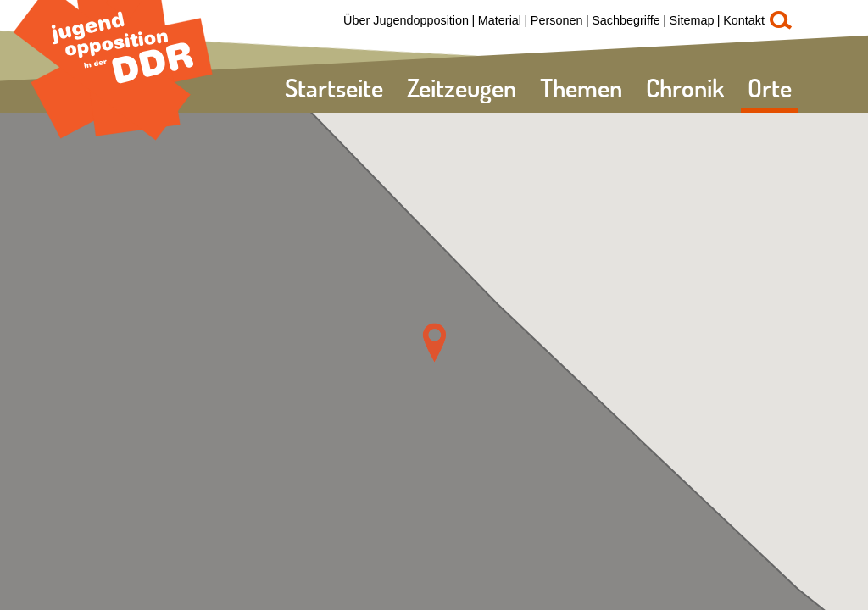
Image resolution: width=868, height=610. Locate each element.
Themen (581, 88)
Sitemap (692, 20)
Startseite (334, 88)
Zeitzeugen (462, 88)
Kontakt (744, 20)
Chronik (685, 88)
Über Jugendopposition (406, 20)
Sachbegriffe (626, 20)
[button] (434, 343)
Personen (557, 20)
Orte (770, 88)
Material (500, 20)
